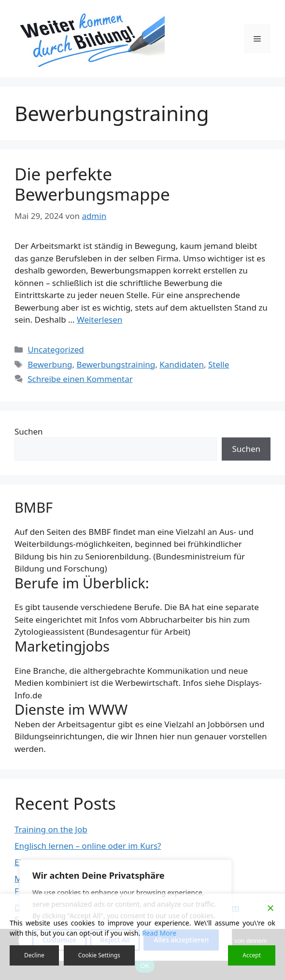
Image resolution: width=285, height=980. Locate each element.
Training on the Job (51, 829)
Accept (252, 955)
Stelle (219, 364)
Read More (159, 933)
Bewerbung (50, 364)
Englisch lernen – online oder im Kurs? (88, 846)
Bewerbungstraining (116, 364)
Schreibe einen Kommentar (80, 379)
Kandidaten (182, 364)
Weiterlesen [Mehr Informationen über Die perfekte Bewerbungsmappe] (100, 320)
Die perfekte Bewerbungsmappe (92, 184)
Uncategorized (56, 349)
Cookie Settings (99, 955)
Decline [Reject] (34, 955)
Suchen (29, 431)
